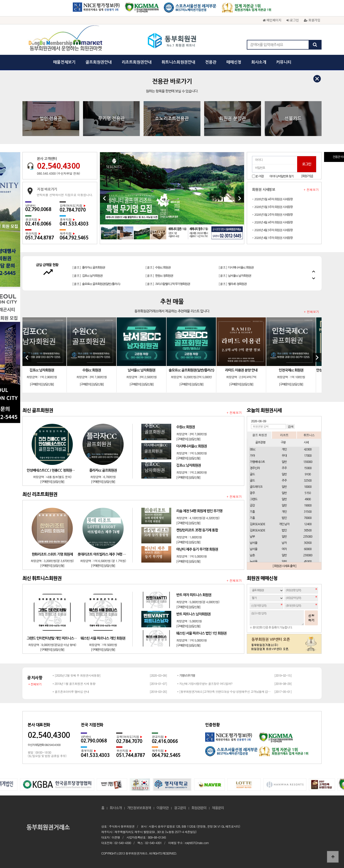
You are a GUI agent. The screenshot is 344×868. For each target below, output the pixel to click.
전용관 (211, 62)
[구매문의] (41, 384)
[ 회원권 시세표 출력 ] (284, 566)
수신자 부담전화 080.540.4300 (44, 745)
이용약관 (163, 808)
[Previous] (104, 198)
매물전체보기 (64, 62)
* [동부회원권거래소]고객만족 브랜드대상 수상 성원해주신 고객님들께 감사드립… (224, 691)
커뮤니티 (284, 62)
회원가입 (312, 20)
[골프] (89, 275)
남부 (252, 537)
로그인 (293, 20)
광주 (252, 493)
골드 (252, 474)
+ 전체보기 (311, 190)
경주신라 (255, 468)
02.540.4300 (58, 166)
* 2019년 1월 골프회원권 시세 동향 (74, 684)
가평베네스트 (257, 462)
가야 (252, 456)
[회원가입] (307, 176)
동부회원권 (172, 41)
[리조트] (97, 267)
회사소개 (259, 62)
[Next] (240, 198)
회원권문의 (199, 808)
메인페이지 (272, 20)
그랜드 (254, 499)
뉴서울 (254, 562)
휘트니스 (309, 435)
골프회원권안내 (99, 62)
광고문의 (180, 808)
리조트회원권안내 (137, 62)
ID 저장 (260, 176)
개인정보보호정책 (139, 808)
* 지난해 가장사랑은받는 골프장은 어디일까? (205, 684)
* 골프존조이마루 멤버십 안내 (71, 691)
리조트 (284, 435)
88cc (253, 449)
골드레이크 (256, 487)
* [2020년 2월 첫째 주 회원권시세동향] (76, 675)
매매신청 (234, 62)
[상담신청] (53, 384)
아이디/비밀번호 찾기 (282, 176)
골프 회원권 (259, 435)
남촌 (252, 555)
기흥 (252, 512)
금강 (252, 506)
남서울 (254, 543)
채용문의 (218, 808)
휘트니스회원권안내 (178, 62)
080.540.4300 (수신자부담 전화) (58, 173)
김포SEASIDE (258, 524)
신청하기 (311, 618)
